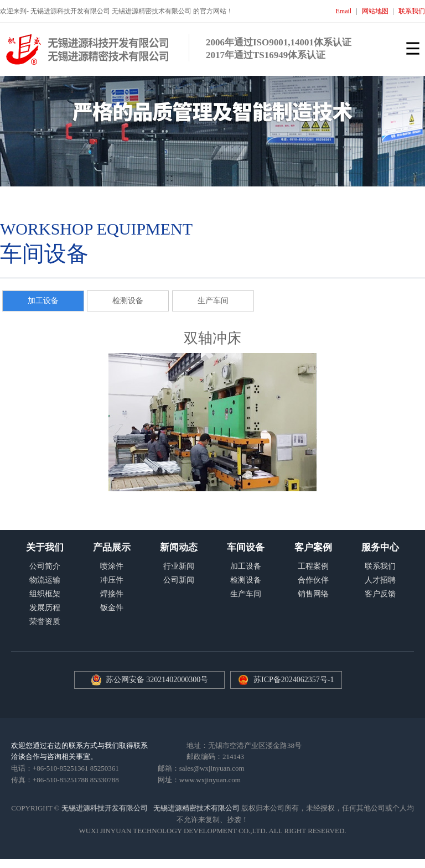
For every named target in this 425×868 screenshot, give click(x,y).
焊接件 (112, 594)
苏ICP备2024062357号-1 (294, 680)
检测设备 (128, 301)
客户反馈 (380, 594)
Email (344, 11)
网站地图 (375, 11)
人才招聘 (380, 580)
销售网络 (313, 594)
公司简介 (45, 566)
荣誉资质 (45, 622)
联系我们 (412, 11)
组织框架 (45, 594)
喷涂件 (112, 566)
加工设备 (43, 301)
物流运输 (45, 580)
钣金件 (112, 608)
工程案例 (313, 566)
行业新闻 (179, 566)
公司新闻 (179, 580)
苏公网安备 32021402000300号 (150, 680)
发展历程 (45, 608)
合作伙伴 (313, 580)
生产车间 (213, 301)
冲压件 (112, 580)
